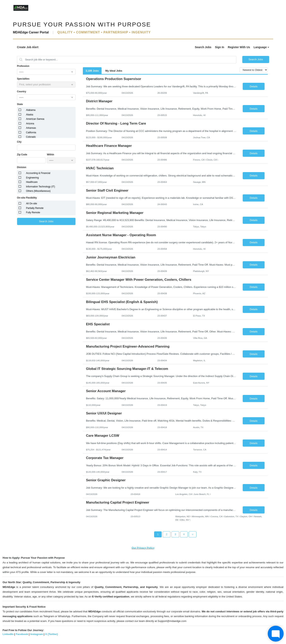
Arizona (30, 124)
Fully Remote (33, 212)
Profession (23, 66)
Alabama (31, 110)
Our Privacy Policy (143, 548)
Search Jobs (203, 47)
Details (254, 86)
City (19, 142)
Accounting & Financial (38, 173)
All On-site (31, 204)
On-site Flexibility (27, 198)
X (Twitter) (51, 634)
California (31, 133)
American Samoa (35, 119)
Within (51, 155)
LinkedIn (8, 634)
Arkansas (31, 128)
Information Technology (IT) (41, 187)
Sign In (220, 47)
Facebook (22, 634)
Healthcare (32, 182)
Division (22, 167)
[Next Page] (193, 534)
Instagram (37, 634)
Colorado (31, 137)
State (20, 104)
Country (22, 92)
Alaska (30, 115)
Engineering (32, 178)
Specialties (23, 79)
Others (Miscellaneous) (38, 191)
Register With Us (239, 47)
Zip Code (22, 155)
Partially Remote (35, 208)
